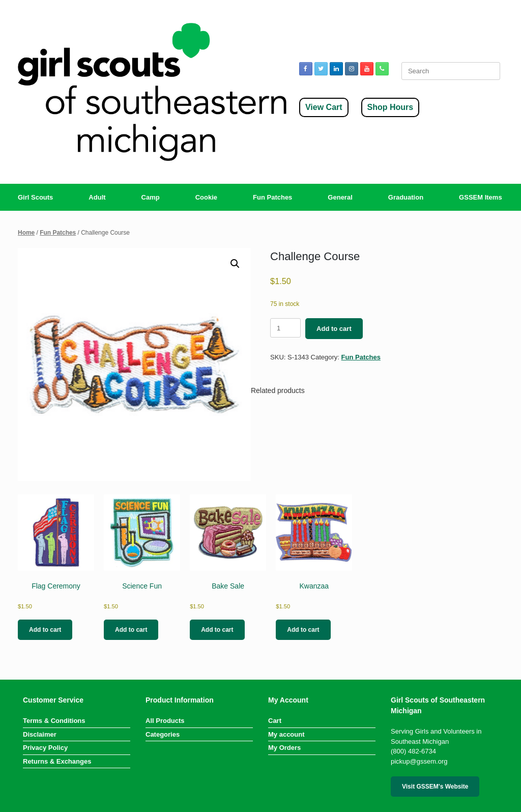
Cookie (206, 197)
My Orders (284, 748)
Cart (275, 721)
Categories (163, 734)
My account (286, 734)
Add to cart (334, 329)
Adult (97, 197)
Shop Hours (390, 107)
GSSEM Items (481, 197)
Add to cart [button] (45, 630)
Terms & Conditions (54, 721)
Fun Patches (272, 197)
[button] (235, 264)
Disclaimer (40, 734)
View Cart (324, 107)
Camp (151, 197)
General (340, 197)
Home (26, 233)
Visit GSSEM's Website (435, 787)
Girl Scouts (35, 197)
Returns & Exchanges (57, 761)
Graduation (406, 197)
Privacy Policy (45, 748)
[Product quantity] (285, 328)
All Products (165, 721)
